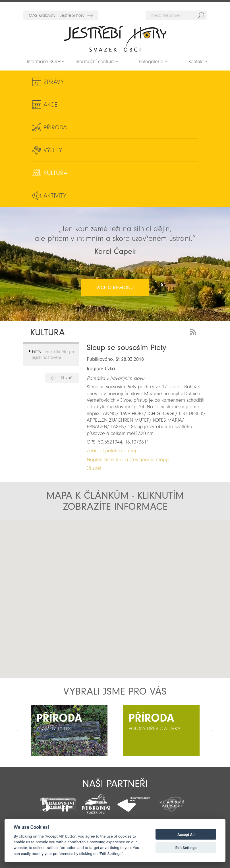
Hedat (201, 15)
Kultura (55, 173)
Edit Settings (186, 848)
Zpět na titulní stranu (115, 39)
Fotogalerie (151, 62)
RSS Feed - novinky (194, 331)
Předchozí (19, 730)
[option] (69, 730)
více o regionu (115, 288)
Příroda (55, 127)
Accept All (186, 835)
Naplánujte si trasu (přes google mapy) (128, 460)
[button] (114, 610)
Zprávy (54, 82)
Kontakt (196, 62)
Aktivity (55, 196)
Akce (50, 105)
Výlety (53, 150)
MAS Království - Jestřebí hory (57, 15)
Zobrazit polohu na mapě (114, 451)
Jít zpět (67, 378)
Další (211, 730)
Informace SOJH (44, 62)
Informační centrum (95, 62)
